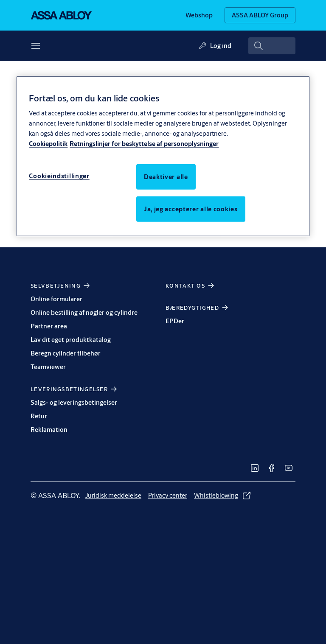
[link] (199, 15)
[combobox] (272, 46)
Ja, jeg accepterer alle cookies (191, 209)
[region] (163, 156)
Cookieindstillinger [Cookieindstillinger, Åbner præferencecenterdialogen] (59, 176)
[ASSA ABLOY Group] (260, 15)
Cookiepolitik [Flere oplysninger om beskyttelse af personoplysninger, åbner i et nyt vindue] (48, 144)
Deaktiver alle (166, 177)
